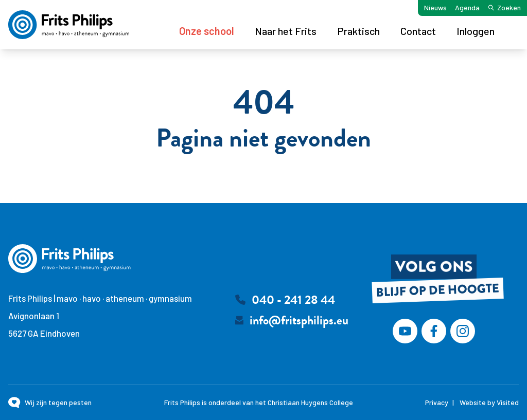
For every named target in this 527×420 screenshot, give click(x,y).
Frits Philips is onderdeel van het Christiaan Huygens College (259, 402)
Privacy (437, 402)
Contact (418, 31)
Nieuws (435, 7)
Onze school (207, 31)
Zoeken (504, 7)
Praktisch (358, 31)
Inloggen (476, 31)
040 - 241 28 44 (293, 300)
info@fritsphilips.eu (299, 320)
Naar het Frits (286, 31)
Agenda (467, 7)
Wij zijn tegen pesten (58, 402)
